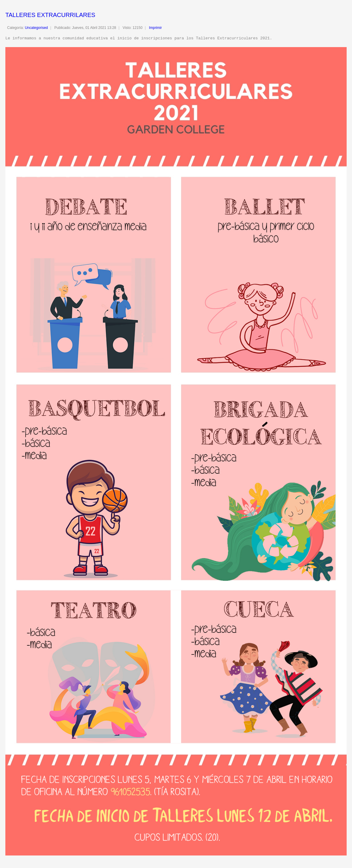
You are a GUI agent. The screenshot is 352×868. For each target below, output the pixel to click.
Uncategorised (36, 28)
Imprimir (155, 28)
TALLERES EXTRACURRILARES (50, 15)
